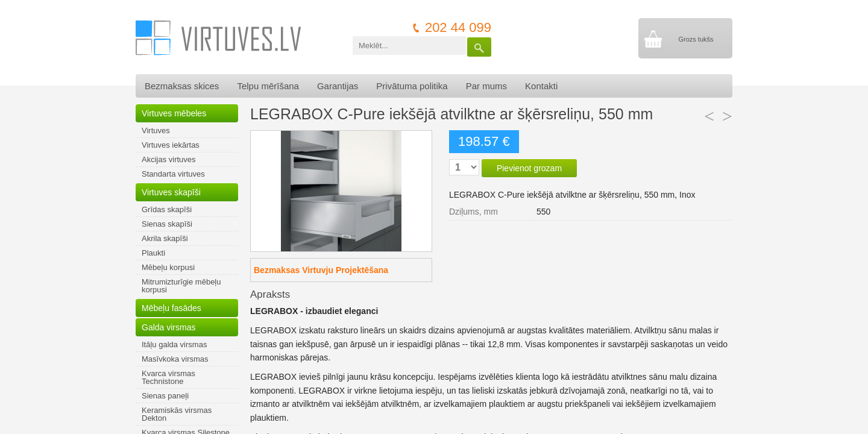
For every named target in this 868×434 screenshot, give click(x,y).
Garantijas (338, 86)
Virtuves (156, 131)
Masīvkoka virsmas (175, 359)
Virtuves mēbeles (174, 113)
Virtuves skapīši (171, 192)
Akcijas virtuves (169, 159)
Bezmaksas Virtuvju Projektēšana (321, 270)
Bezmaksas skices (182, 86)
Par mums (486, 86)
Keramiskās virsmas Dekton (177, 414)
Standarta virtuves (173, 174)
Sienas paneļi (165, 396)
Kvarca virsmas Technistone (168, 377)
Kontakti (541, 86)
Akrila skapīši (165, 238)
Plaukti (153, 253)
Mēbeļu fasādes (171, 308)
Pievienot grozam (529, 168)
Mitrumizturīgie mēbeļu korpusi (181, 286)
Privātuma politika (412, 86)
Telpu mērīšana (268, 86)
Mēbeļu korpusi (168, 267)
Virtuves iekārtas (171, 145)
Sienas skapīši (167, 224)
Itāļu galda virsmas (174, 344)
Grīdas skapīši (167, 209)
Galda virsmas (168, 327)
